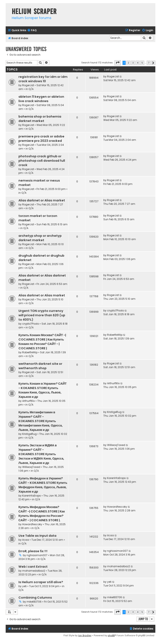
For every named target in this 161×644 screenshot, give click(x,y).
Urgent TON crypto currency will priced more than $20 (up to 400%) (42, 315)
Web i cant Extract (33, 567)
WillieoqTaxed (31, 467)
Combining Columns (35, 598)
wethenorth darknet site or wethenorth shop (40, 366)
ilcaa (26, 540)
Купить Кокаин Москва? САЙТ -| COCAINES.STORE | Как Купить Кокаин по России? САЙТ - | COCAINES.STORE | (42, 342)
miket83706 (34, 602)
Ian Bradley (85, 635)
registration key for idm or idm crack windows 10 (43, 79)
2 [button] (128, 63)
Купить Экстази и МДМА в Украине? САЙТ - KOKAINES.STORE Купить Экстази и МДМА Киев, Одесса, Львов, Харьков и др (41, 454)
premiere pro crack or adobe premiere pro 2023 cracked (41, 139)
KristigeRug (29, 434)
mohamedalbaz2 (34, 571)
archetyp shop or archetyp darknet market (40, 238)
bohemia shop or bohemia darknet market (40, 119)
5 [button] (142, 63)
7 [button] (149, 63)
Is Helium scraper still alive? (41, 582)
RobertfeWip (30, 352)
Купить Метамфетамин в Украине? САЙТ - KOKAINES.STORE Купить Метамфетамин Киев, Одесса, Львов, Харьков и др (41, 421)
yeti (24, 586)
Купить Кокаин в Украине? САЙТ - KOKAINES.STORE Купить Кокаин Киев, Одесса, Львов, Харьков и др (43, 390)
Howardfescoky (32, 524)
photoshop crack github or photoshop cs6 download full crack (42, 161)
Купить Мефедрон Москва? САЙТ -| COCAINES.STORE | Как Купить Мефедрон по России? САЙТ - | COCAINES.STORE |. (42, 514)
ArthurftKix (29, 401)
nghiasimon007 (37, 555)
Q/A (31, 89)
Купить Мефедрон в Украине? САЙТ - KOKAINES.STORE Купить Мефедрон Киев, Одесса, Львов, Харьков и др (43, 485)
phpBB (111, 635)
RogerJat (28, 85)
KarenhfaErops (32, 496)
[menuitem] (32, 30)
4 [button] (138, 63)
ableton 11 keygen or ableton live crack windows (41, 99)
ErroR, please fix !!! (33, 551)
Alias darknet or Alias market (42, 200)
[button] (118, 63)
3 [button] (133, 63)
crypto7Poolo (31, 324)
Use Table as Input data (37, 536)
